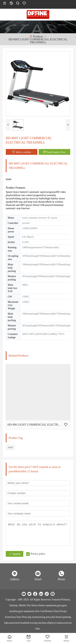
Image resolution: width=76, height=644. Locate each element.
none (10, 447)
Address (15, 579)
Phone (61, 579)
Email (38, 579)
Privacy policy (38, 554)
